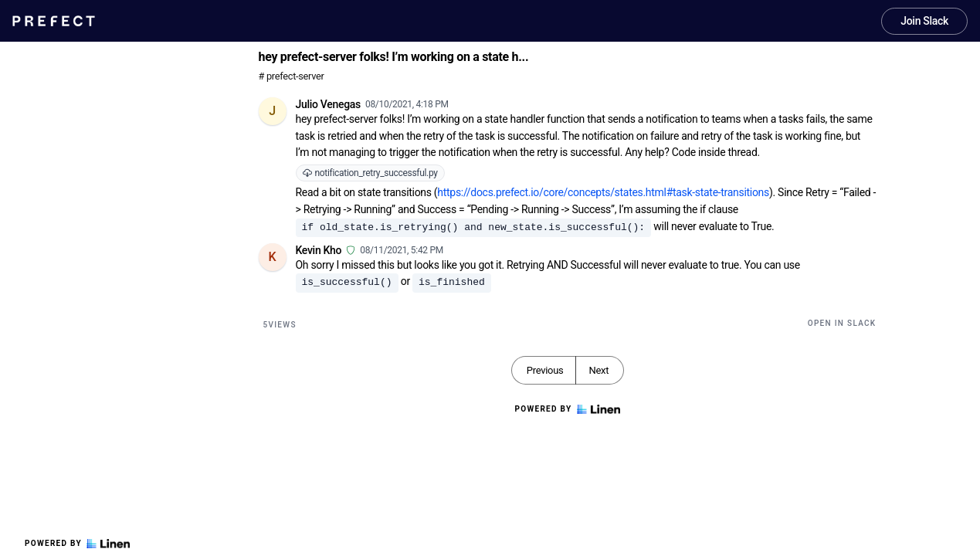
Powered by (77, 544)
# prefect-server (292, 76)
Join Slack (924, 21)
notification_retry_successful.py (370, 173)
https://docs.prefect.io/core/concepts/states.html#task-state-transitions (603, 192)
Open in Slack (842, 323)
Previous (545, 370)
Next (599, 370)
